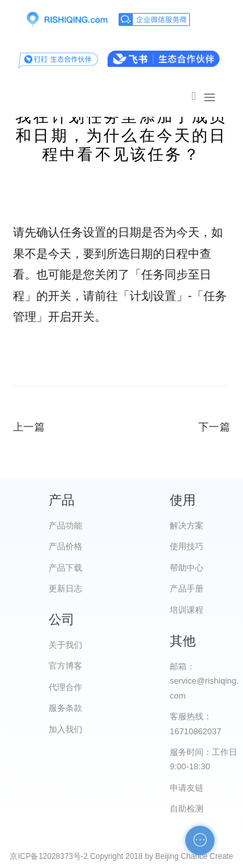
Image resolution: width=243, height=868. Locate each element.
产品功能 (65, 526)
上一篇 (29, 427)
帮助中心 (187, 568)
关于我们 (65, 645)
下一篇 (214, 427)
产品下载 (65, 568)
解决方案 (187, 526)
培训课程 (187, 610)
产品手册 (187, 589)
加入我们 (65, 729)
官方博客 (65, 666)
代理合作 (65, 687)
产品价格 (65, 546)
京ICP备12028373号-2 (49, 856)
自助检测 (187, 809)
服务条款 (65, 708)
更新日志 (65, 589)
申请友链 (187, 788)
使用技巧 (187, 546)
